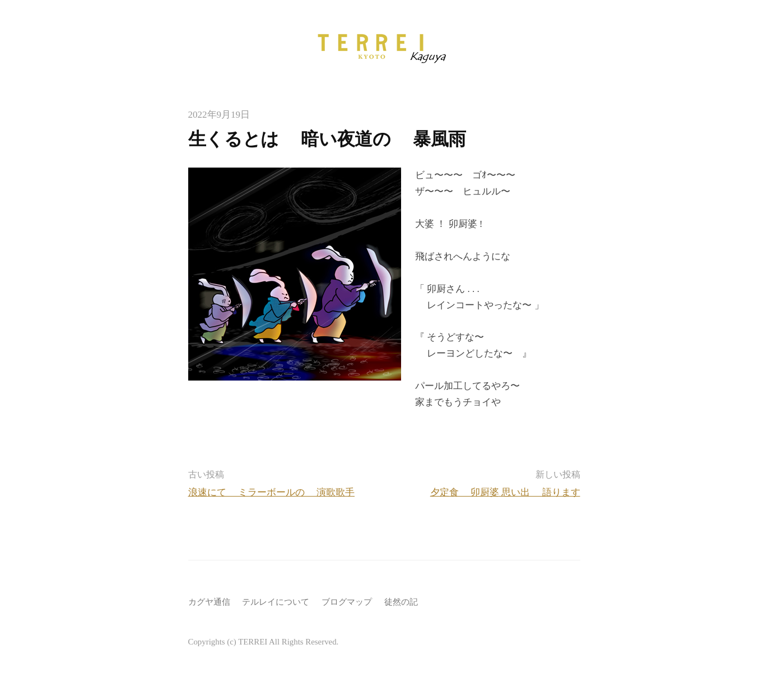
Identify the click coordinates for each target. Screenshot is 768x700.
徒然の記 (401, 602)
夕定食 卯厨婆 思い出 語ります (505, 492)
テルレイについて (276, 602)
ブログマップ (347, 602)
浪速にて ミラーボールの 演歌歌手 (272, 492)
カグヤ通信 (209, 602)
